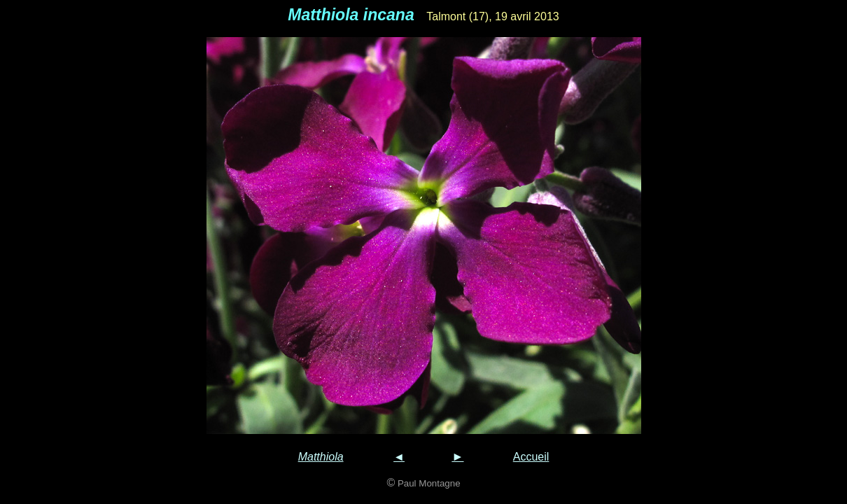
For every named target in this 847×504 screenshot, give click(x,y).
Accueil (531, 457)
